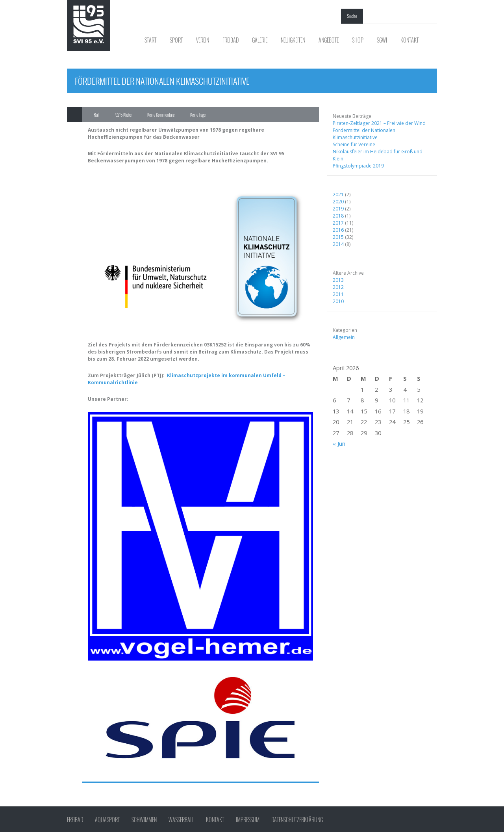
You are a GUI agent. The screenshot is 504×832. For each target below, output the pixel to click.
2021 (338, 195)
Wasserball (181, 820)
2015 (338, 237)
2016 (338, 230)
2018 (338, 216)
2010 (338, 301)
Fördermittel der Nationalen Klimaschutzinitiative (364, 134)
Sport (176, 40)
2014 (338, 244)
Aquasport (107, 820)
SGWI (382, 40)
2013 (338, 280)
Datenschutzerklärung (297, 820)
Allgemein (344, 337)
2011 (338, 294)
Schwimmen (144, 820)
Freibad (231, 40)
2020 (338, 202)
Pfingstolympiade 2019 (358, 166)
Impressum (248, 820)
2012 (338, 287)
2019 (338, 209)
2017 (338, 223)
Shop (358, 40)
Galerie (260, 40)
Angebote (329, 40)
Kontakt (409, 40)
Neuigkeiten (293, 40)
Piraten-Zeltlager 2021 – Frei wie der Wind (379, 123)
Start (150, 40)
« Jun (339, 443)
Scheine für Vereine (354, 144)
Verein (203, 40)
